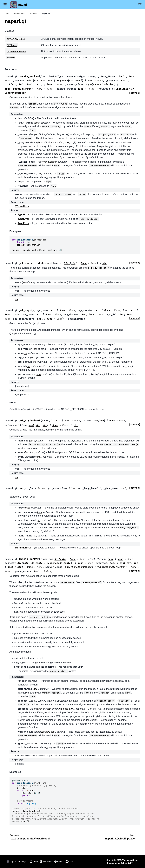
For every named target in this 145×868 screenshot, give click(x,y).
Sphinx (124, 863)
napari (23, 5)
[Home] (7, 14)
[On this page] (140, 5)
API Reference (19, 14)
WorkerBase (22, 206)
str (17, 299)
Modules (34, 14)
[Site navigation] (5, 5)
